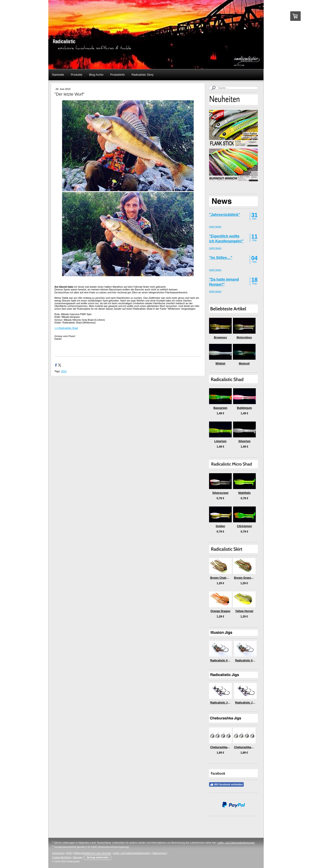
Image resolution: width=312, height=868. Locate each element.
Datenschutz (159, 853)
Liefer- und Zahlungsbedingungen (236, 843)
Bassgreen (220, 408)
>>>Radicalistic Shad (66, 328)
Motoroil (244, 364)
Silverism (244, 441)
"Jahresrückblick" (225, 215)
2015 (64, 371)
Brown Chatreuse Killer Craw (229, 578)
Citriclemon (244, 526)
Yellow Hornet (244, 611)
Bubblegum (244, 408)
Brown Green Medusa (248, 578)
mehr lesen (215, 227)
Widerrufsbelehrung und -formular (92, 853)
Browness (220, 338)
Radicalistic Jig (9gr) (248, 703)
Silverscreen (220, 493)
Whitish (220, 364)
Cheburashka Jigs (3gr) (225, 747)
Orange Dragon (220, 611)
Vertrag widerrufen (98, 857)
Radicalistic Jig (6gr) (223, 703)
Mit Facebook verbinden (226, 784)
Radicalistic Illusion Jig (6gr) (229, 661)
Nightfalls (245, 493)
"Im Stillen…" (221, 258)
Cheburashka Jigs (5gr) (249, 747)
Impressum (58, 853)
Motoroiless (244, 338)
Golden (220, 526)
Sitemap (78, 857)
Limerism (220, 441)
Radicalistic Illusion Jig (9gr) (254, 661)
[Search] (233, 88)
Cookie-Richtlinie (62, 857)
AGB (69, 853)
